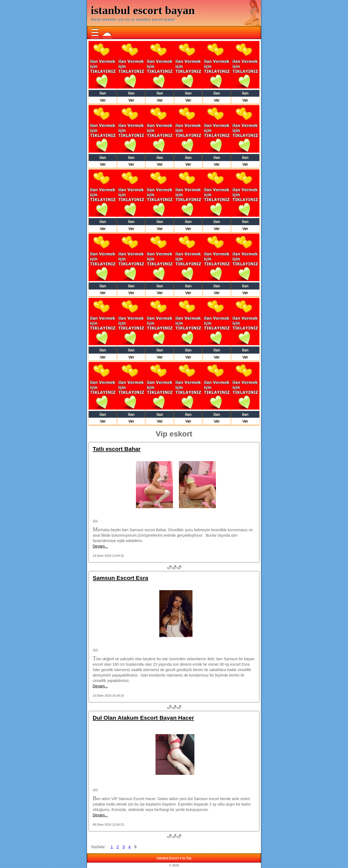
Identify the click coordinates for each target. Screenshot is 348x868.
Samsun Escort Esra (120, 578)
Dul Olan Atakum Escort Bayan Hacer (143, 718)
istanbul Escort (168, 858)
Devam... (100, 546)
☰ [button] (95, 32)
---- (95, 520)
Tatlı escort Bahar (117, 449)
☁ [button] (107, 32)
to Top (187, 858)
